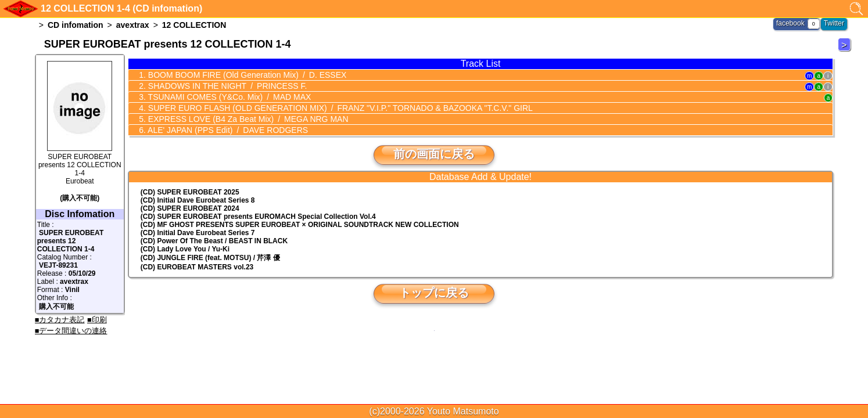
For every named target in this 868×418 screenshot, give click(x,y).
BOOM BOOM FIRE (246, 75)
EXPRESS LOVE (247, 119)
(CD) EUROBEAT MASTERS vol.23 (197, 267)
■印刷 (97, 320)
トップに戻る (434, 293)
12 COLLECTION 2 (846, 51)
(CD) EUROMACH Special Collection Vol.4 (258, 217)
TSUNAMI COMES (228, 97)
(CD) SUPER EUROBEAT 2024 (190, 208)
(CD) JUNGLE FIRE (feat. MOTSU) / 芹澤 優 (210, 258)
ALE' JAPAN (227, 130)
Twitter (834, 23)
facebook (790, 23)
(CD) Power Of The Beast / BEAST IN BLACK (214, 241)
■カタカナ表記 (60, 320)
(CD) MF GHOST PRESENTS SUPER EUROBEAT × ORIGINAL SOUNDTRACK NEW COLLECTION (300, 225)
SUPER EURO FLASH (339, 108)
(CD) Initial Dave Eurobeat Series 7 (198, 233)
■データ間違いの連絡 (71, 331)
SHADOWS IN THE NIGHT (226, 86)
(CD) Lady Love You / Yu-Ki (185, 249)
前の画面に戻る (434, 154)
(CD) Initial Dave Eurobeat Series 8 (198, 200)
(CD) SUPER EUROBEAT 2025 (190, 192)
